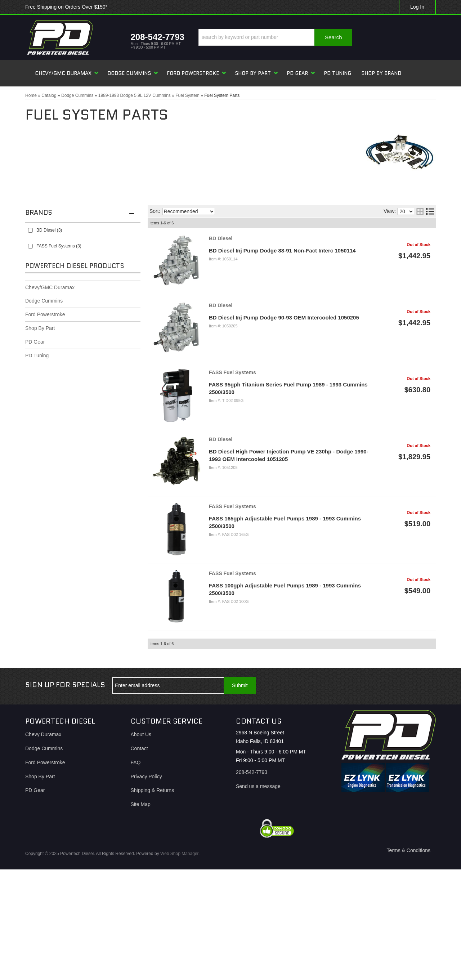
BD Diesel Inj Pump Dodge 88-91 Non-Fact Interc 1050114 (282, 250)
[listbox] (189, 211)
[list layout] (430, 211)
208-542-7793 (252, 772)
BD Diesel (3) (49, 230)
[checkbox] (30, 230)
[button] (275, 37)
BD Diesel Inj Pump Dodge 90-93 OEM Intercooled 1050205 (284, 317)
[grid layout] (420, 211)
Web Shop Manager (179, 854)
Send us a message (258, 786)
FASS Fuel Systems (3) (59, 246)
